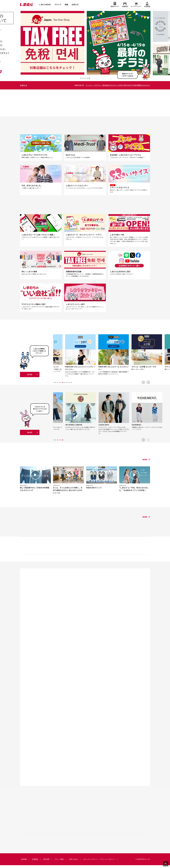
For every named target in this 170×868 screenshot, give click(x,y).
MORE (30, 376)
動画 (66, 4)
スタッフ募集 (59, 862)
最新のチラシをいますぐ (127, 75)
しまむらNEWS (45, 4)
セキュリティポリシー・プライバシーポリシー (99, 862)
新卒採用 (46, 862)
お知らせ (75, 4)
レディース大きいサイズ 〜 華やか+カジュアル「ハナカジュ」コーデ (55, 85)
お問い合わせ (73, 862)
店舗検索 (35, 862)
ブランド (58, 4)
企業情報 (24, 862)
